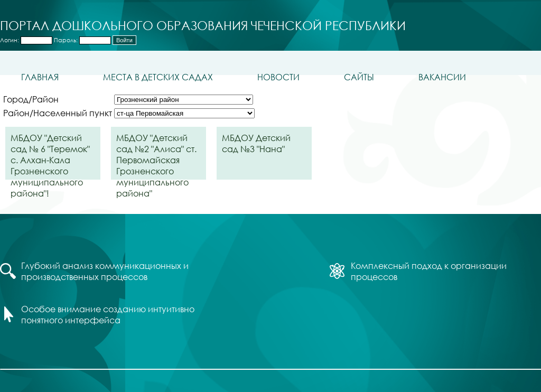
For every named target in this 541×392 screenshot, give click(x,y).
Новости (278, 77)
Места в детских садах (158, 77)
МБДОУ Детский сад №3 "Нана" (256, 143)
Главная (40, 77)
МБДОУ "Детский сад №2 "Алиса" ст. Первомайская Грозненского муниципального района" (156, 156)
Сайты (359, 77)
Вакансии (442, 77)
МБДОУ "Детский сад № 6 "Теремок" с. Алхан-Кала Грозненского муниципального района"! (50, 156)
